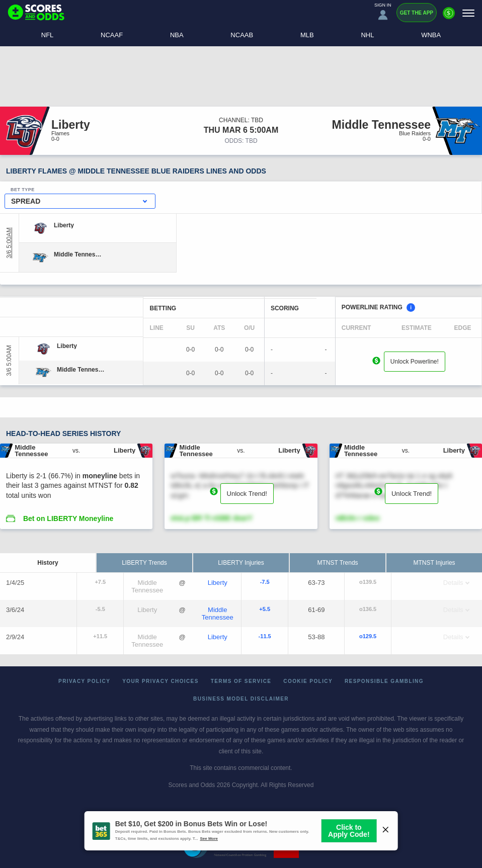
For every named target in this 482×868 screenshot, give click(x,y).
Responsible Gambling (384, 681)
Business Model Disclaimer (241, 699)
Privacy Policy (84, 681)
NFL (48, 35)
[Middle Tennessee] (78, 254)
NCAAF (112, 35)
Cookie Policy (308, 681)
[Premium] (449, 17)
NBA (177, 35)
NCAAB (242, 35)
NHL (367, 35)
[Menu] (468, 13)
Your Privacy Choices (160, 681)
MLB (307, 35)
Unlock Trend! (247, 494)
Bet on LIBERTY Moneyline (68, 518)
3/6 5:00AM (9, 243)
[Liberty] (64, 225)
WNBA (431, 35)
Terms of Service (241, 681)
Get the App (417, 13)
